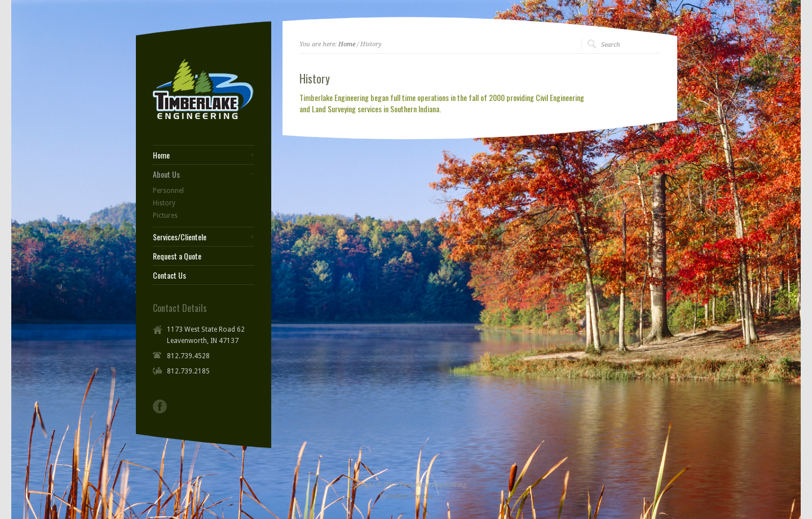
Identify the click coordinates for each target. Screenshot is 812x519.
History (164, 203)
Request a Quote (177, 256)
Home (347, 44)
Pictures (165, 215)
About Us (166, 174)
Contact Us (169, 275)
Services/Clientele (180, 237)
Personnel (168, 191)
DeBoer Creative (411, 496)
